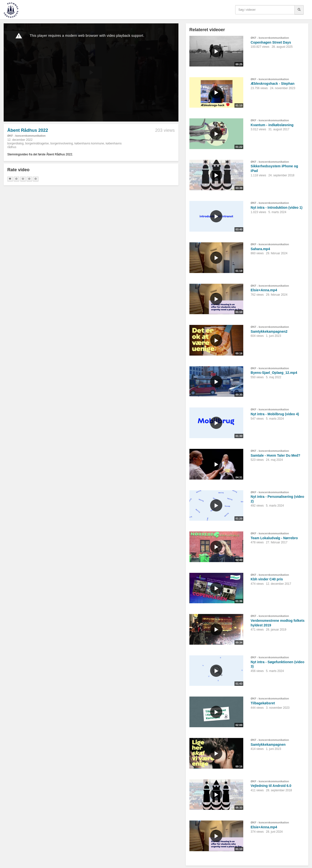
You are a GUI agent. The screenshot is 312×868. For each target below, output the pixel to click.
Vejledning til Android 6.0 (271, 786)
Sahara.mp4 (260, 249)
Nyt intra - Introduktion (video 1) (276, 208)
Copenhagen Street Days (271, 42)
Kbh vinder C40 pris (267, 579)
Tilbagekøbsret (263, 703)
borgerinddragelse (37, 143)
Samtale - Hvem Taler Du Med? (275, 455)
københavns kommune (89, 143)
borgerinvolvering (62, 143)
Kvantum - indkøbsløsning (272, 125)
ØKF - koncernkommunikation (26, 136)
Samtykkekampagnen (268, 745)
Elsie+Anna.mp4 (264, 290)
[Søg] (299, 10)
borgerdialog (15, 143)
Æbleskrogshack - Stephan (273, 84)
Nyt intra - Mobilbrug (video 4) (275, 414)
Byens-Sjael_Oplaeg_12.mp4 (274, 373)
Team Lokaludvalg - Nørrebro (274, 538)
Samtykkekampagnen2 (269, 331)
